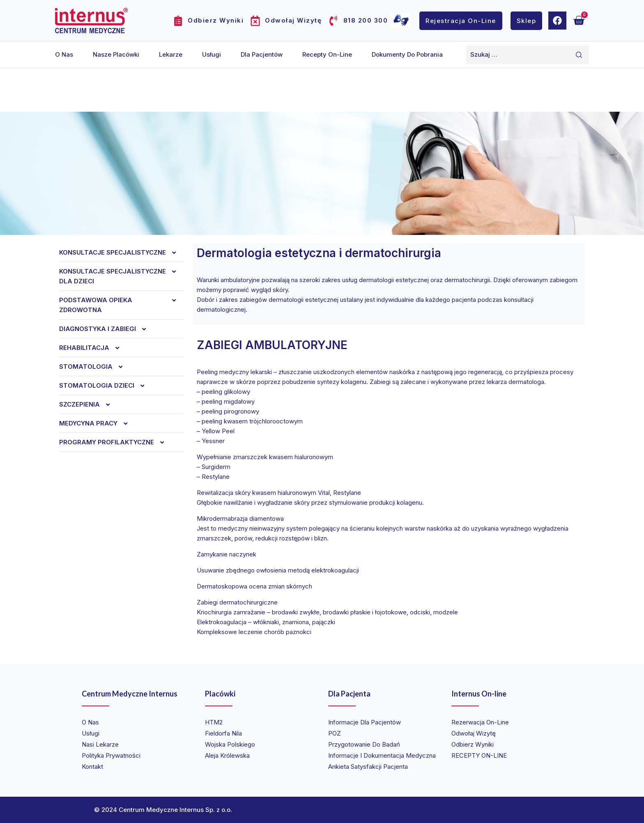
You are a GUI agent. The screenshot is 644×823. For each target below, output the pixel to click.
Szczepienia (89, 405)
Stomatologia (95, 367)
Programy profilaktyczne (116, 442)
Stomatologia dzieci (106, 386)
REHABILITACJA (93, 348)
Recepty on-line (327, 54)
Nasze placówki (116, 54)
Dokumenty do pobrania (407, 54)
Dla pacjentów (262, 54)
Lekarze (171, 54)
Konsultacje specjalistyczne (122, 253)
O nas (64, 54)
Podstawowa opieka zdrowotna (122, 305)
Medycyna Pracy (98, 423)
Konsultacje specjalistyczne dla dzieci (122, 276)
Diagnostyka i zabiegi (107, 329)
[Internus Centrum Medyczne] (91, 20)
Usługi (212, 54)
